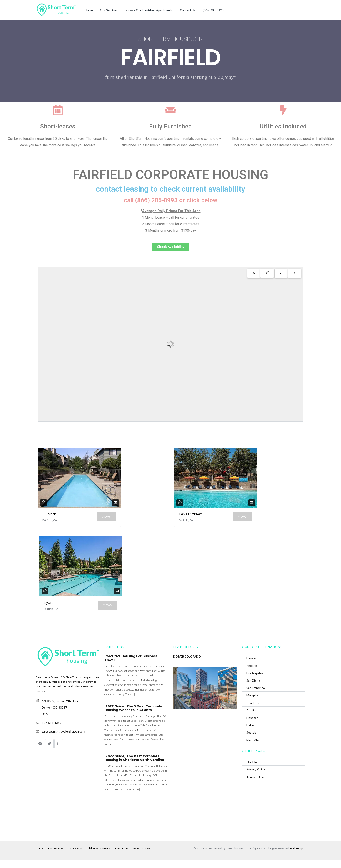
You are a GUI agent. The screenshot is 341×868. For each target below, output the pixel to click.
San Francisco (256, 695)
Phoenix (252, 673)
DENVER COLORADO (187, 664)
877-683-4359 (52, 730)
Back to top (296, 856)
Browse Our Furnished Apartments (149, 10)
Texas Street (186, 516)
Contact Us (188, 10)
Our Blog (252, 769)
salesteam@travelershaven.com (63, 739)
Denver (251, 666)
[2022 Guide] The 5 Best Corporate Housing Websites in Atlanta (133, 716)
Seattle (251, 740)
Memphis (253, 703)
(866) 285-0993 (213, 10)
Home (89, 10)
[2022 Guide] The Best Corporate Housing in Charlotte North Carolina (134, 765)
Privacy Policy (256, 777)
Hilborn (49, 514)
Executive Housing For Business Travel (131, 666)
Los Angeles (255, 681)
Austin (251, 718)
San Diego (253, 688)
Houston (252, 725)
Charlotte (253, 710)
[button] (171, 247)
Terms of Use (256, 784)
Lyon (50, 609)
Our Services (109, 10)
